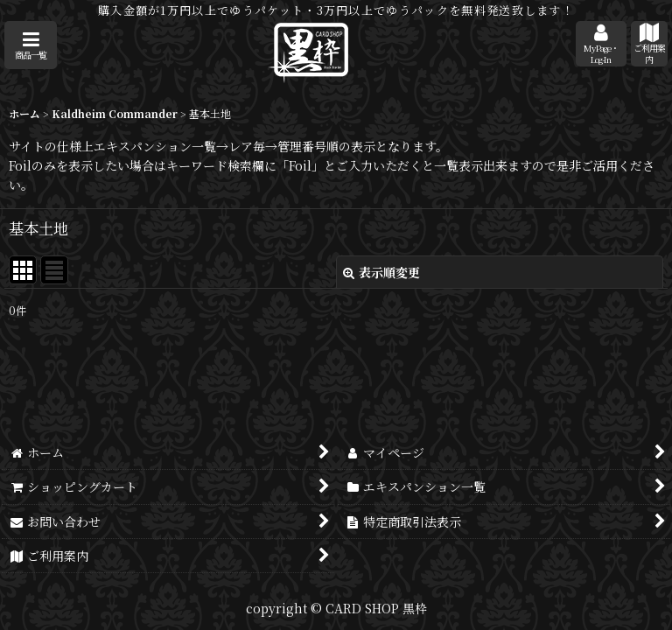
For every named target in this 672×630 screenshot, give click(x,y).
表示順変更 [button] (381, 272)
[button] (31, 45)
